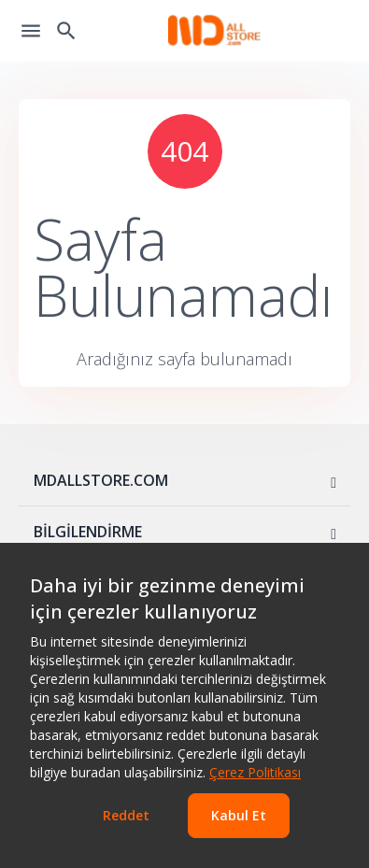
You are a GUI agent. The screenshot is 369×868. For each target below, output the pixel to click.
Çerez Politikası (255, 772)
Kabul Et (239, 815)
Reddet (126, 815)
